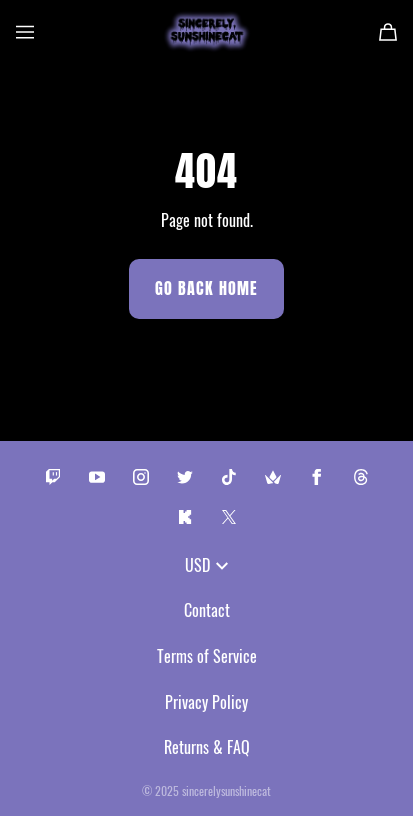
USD (206, 565)
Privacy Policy (206, 702)
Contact (207, 610)
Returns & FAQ (207, 747)
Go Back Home (206, 288)
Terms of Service (207, 656)
